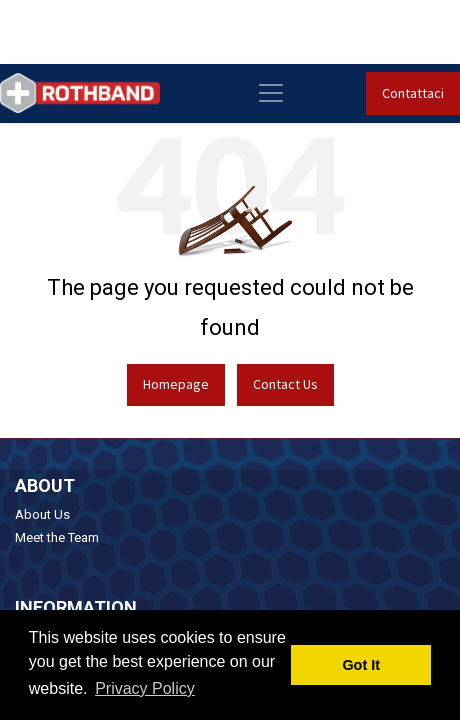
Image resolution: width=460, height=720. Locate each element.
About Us (42, 514)
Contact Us (285, 384)
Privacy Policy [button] (145, 688)
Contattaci (413, 93)
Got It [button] (361, 665)
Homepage (176, 384)
